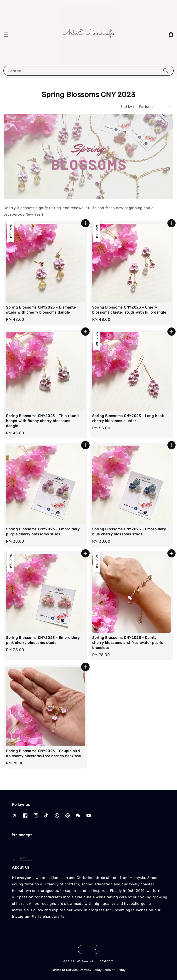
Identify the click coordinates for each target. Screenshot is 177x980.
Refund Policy (115, 970)
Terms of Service (65, 970)
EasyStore (106, 961)
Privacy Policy (91, 970)
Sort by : (127, 107)
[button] (6, 34)
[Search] (166, 71)
